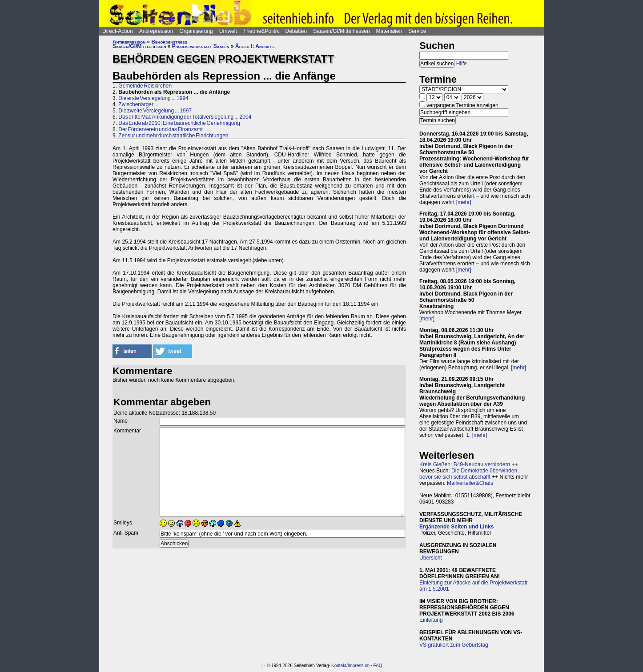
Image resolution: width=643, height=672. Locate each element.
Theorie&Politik (261, 31)
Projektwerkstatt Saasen (201, 46)
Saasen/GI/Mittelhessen (341, 31)
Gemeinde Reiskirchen (145, 86)
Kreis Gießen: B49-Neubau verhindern (465, 464)
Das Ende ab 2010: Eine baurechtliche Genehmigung (179, 123)
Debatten (296, 31)
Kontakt (339, 666)
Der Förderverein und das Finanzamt (160, 129)
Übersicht (431, 558)
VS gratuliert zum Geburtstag (454, 645)
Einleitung (431, 620)
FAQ (378, 666)
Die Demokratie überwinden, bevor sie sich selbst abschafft (469, 474)
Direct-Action (118, 31)
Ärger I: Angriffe (255, 46)
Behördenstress (169, 42)
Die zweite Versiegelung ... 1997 (155, 111)
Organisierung (196, 31)
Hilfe (462, 64)
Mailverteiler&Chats (470, 483)
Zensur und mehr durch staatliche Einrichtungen (173, 136)
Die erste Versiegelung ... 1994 (153, 98)
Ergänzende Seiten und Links (456, 527)
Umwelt (228, 31)
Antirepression (156, 31)
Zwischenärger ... (138, 104)
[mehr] (464, 202)
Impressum (359, 666)
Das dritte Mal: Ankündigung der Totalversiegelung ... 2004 (185, 117)
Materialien (389, 31)
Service (417, 31)
